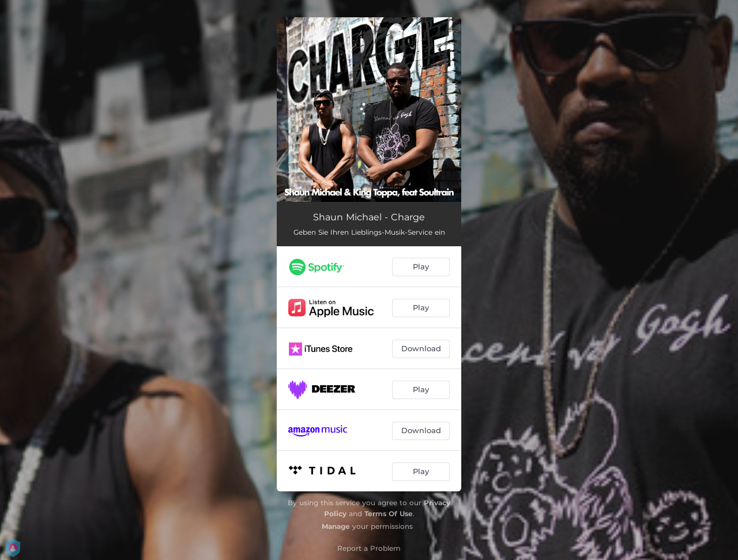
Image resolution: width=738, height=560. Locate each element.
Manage (336, 526)
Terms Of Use (389, 514)
